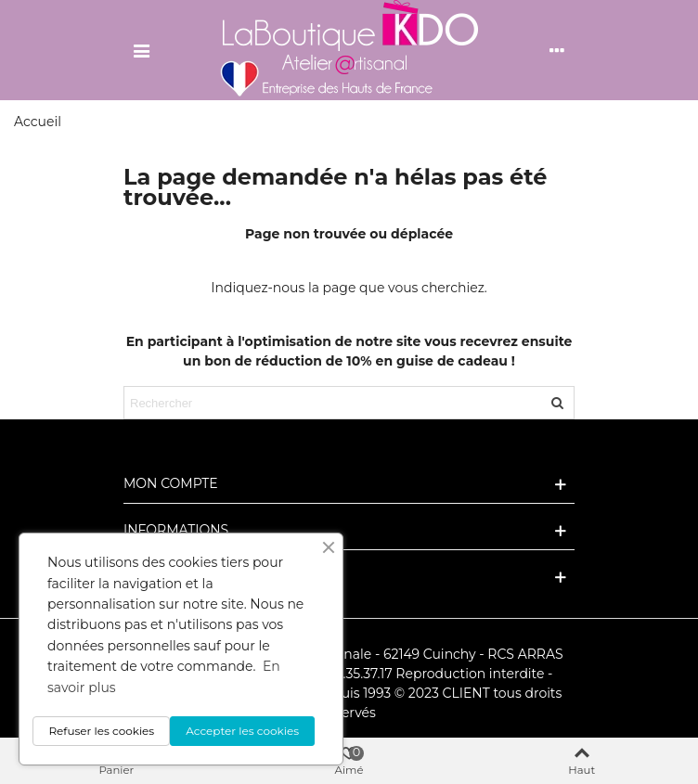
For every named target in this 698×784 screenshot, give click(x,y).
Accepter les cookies (242, 731)
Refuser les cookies (101, 731)
